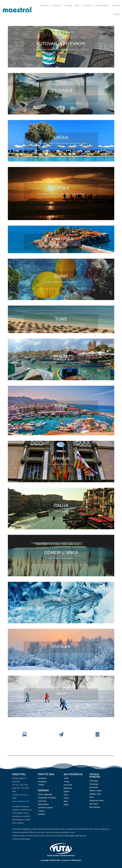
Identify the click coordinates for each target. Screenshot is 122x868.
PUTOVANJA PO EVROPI (61, 44)
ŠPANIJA (61, 458)
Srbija (77, 6)
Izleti (92, 797)
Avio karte (116, 6)
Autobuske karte (101, 6)
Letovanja (94, 781)
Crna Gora (68, 785)
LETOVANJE (61, 90)
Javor (61, 693)
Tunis (66, 795)
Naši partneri (43, 804)
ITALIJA (61, 505)
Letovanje (44, 6)
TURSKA (61, 188)
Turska (67, 781)
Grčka (66, 778)
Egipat (66, 791)
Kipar (66, 801)
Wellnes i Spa (95, 794)
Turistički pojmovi (45, 807)
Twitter (41, 785)
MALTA (61, 356)
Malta (66, 804)
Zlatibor (61, 599)
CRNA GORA (61, 239)
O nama (41, 811)
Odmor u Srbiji (95, 791)
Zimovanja (94, 784)
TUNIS (61, 319)
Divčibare (61, 646)
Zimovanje (68, 6)
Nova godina (95, 807)
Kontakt (117, 14)
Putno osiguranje (45, 794)
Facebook (42, 778)
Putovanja (56, 6)
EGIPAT (61, 276)
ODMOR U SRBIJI (61, 552)
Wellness (87, 6)
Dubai (66, 798)
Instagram (42, 781)
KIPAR (61, 406)
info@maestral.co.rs (21, 795)
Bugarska (68, 788)
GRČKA (61, 137)
